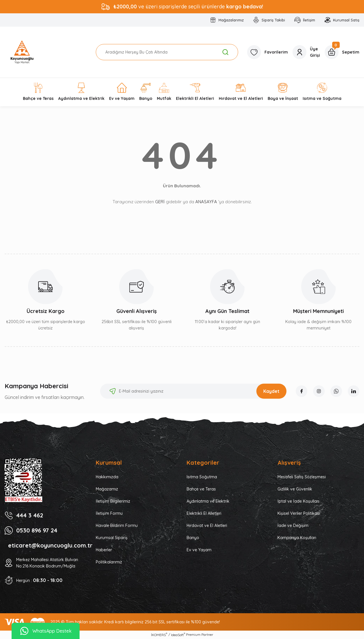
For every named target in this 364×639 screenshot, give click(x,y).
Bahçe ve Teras (201, 489)
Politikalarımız (109, 562)
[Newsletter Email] (193, 391)
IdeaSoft (178, 635)
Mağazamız (107, 489)
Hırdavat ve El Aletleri (207, 526)
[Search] (167, 52)
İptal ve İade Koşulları (298, 501)
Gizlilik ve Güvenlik (295, 489)
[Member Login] (306, 52)
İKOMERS (159, 635)
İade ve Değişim (293, 526)
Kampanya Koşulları (297, 538)
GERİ (160, 202)
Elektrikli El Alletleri (204, 513)
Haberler (104, 550)
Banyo (193, 538)
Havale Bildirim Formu (117, 526)
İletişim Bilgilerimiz (113, 501)
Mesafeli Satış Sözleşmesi (302, 477)
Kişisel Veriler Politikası (299, 513)
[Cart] (342, 52)
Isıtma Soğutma (202, 477)
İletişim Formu (109, 513)
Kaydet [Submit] (271, 391)
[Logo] (22, 52)
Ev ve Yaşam (199, 550)
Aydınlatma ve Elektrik (208, 501)
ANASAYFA (206, 202)
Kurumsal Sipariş (112, 538)
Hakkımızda (107, 477)
